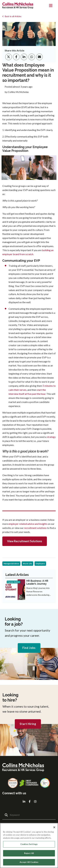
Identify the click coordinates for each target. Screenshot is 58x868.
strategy (51, 437)
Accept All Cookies (29, 862)
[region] (29, 845)
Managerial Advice (11, 564)
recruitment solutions (35, 528)
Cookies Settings (29, 844)
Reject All (29, 853)
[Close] (54, 827)
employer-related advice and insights (28, 524)
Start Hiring (28, 724)
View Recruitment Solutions (25, 541)
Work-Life (27, 564)
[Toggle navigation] (51, 6)
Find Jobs (29, 648)
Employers (40, 564)
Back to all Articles (12, 16)
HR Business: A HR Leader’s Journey (37, 582)
